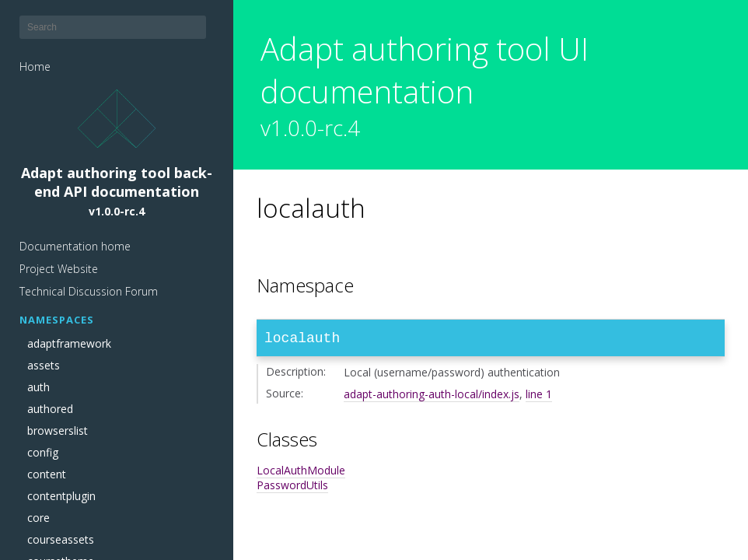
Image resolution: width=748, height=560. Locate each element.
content (47, 474)
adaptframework (69, 344)
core (38, 518)
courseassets (61, 540)
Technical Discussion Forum (89, 291)
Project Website (59, 269)
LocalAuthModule (301, 473)
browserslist (58, 431)
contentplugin (61, 496)
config (43, 453)
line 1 (539, 397)
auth (38, 387)
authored (50, 409)
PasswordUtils (292, 488)
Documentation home (75, 246)
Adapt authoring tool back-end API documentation (117, 154)
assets (44, 366)
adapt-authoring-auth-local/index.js (432, 397)
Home (35, 66)
